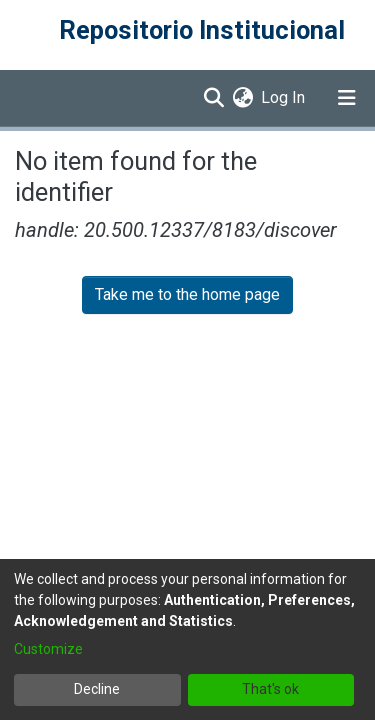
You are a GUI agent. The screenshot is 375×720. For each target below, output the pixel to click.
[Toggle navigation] (347, 98)
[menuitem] (242, 98)
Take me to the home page (187, 294)
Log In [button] (284, 97)
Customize (48, 649)
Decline (97, 689)
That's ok (270, 689)
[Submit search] (213, 98)
